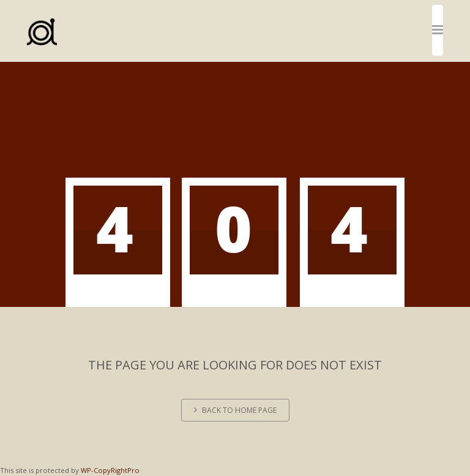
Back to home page (235, 410)
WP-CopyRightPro (110, 470)
